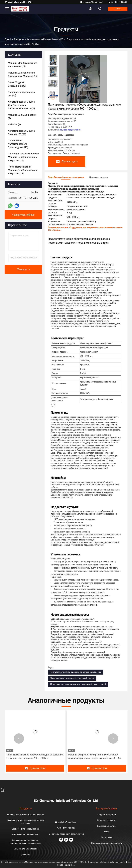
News (106, 832)
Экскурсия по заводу (106, 820)
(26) (23, 74)
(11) (18, 144)
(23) (22, 94)
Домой (8, 39)
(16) (23, 170)
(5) (14, 125)
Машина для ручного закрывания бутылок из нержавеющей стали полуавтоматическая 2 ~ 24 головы (94, 757)
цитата (118, 9)
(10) (22, 105)
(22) (23, 157)
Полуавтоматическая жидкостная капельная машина (75, 672)
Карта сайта (106, 837)
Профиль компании (106, 815)
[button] (53, 99)
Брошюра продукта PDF (70, 130)
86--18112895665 (118, 2)
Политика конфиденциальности (106, 843)
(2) (17, 84)
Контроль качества (106, 826)
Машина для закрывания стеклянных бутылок (72, 678)
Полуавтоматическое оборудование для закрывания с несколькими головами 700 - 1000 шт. (35, 756)
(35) (23, 65)
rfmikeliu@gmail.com (91, 2)
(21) (22, 133)
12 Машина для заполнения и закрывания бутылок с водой (78, 684)
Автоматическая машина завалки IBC (45, 39)
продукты (19, 39)
